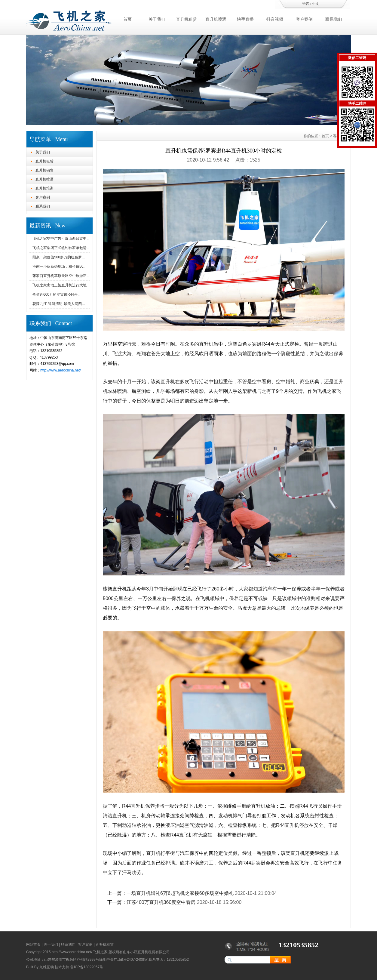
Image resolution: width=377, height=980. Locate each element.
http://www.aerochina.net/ (61, 370)
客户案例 (304, 19)
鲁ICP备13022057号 (87, 967)
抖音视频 (275, 19)
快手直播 (245, 19)
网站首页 (33, 945)
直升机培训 (44, 188)
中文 (316, 4)
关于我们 (157, 19)
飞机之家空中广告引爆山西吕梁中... (61, 239)
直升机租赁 (186, 19)
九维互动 (47, 967)
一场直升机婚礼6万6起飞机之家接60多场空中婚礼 (180, 893)
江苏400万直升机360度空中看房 (161, 902)
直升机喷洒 (216, 19)
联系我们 (334, 19)
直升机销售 (44, 170)
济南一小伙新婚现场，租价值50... (59, 267)
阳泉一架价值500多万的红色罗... (59, 257)
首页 (127, 19)
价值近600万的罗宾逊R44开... (57, 294)
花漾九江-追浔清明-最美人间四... (59, 304)
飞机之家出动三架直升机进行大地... (61, 285)
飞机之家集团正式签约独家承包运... (61, 248)
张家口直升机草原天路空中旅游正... (61, 276)
